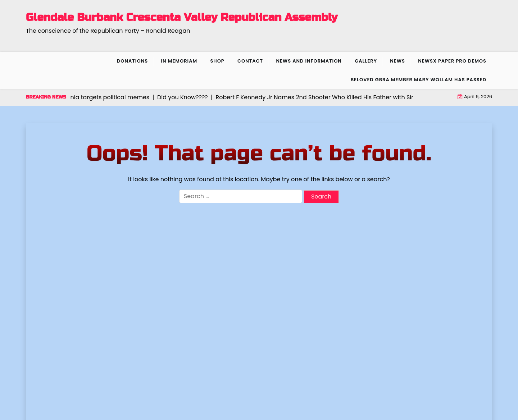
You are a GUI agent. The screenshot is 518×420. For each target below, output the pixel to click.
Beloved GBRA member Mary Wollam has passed (419, 80)
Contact (250, 61)
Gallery (366, 61)
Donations (132, 61)
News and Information (309, 61)
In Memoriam (179, 61)
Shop (217, 61)
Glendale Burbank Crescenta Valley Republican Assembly (182, 17)
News (397, 61)
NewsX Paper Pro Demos (452, 61)
